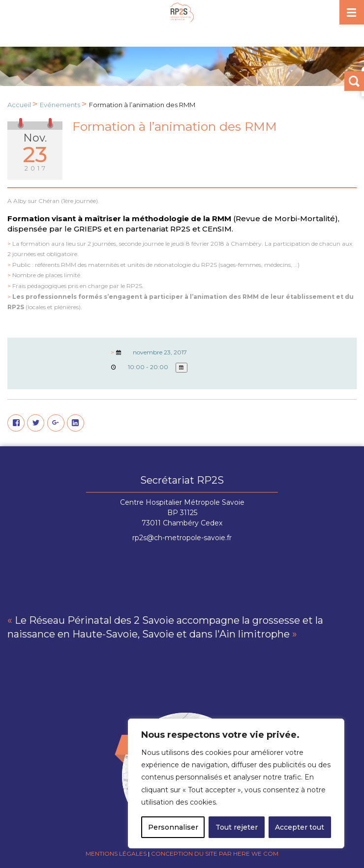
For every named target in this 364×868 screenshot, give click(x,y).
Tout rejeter (237, 827)
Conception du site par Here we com (215, 854)
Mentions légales (116, 854)
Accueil (19, 105)
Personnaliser (173, 827)
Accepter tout (300, 827)
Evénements (60, 105)
